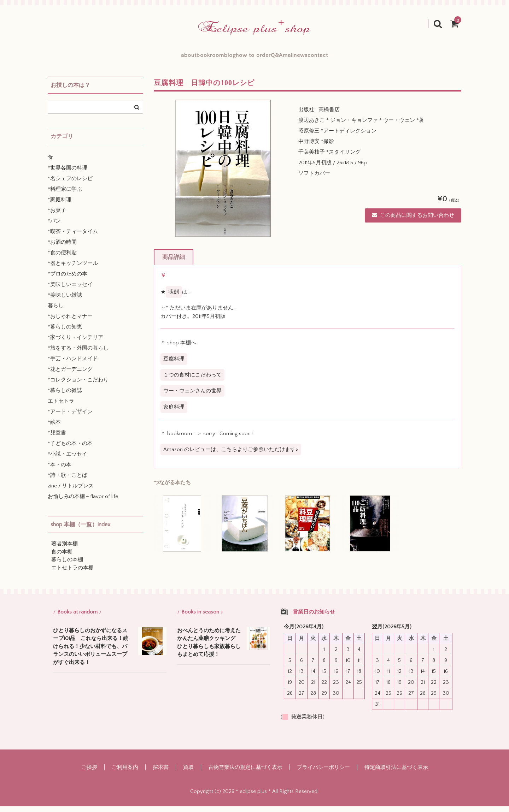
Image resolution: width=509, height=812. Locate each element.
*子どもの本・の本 (70, 449)
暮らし (56, 311)
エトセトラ (61, 407)
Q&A (294, 58)
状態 (174, 298)
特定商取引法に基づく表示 (396, 773)
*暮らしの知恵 (65, 333)
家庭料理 (174, 413)
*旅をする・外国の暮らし (78, 354)
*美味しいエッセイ (70, 290)
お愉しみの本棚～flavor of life (83, 502)
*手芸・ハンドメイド (73, 364)
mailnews (330, 58)
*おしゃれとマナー (70, 322)
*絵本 (54, 428)
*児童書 (57, 438)
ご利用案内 (125, 773)
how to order (253, 58)
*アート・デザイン (70, 417)
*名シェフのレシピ (70, 184)
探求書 (161, 773)
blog (212, 58)
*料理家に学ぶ (65, 195)
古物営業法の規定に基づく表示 (245, 773)
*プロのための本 (68, 280)
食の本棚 (62, 558)
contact (370, 58)
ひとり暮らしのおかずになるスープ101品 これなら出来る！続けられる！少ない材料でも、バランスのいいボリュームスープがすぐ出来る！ (91, 652)
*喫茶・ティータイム (73, 237)
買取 (188, 773)
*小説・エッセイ (68, 460)
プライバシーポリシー (323, 773)
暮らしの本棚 (67, 565)
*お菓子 (57, 216)
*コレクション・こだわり (78, 386)
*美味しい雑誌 (65, 301)
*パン (54, 227)
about (137, 58)
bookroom (175, 58)
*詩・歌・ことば (68, 481)
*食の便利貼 (62, 258)
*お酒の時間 (62, 248)
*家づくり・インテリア (75, 343)
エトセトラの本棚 (72, 573)
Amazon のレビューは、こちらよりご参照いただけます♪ (231, 455)
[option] (223, 174)
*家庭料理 (60, 205)
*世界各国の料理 (68, 174)
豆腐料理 (174, 365)
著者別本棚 (65, 549)
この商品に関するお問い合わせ (413, 221)
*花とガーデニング (70, 375)
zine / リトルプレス (71, 491)
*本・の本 (60, 470)
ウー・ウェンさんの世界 (192, 396)
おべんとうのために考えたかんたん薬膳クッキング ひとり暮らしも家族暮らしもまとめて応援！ (209, 648)
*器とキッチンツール (73, 269)
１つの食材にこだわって (192, 381)
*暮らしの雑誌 (65, 396)
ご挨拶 (89, 773)
